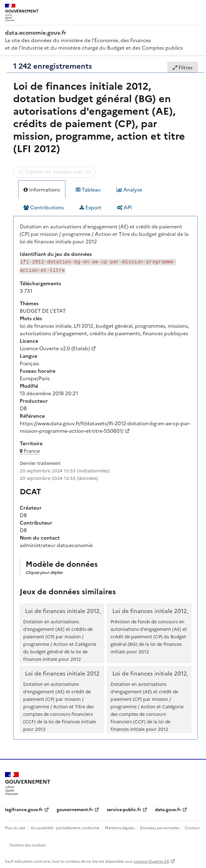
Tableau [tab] (88, 189)
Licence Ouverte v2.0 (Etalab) (55, 347)
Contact (192, 826)
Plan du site (15, 826)
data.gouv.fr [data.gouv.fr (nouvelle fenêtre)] (168, 808)
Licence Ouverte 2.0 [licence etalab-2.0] (151, 860)
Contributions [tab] (44, 207)
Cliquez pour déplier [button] (44, 571)
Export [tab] (90, 207)
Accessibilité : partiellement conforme (65, 826)
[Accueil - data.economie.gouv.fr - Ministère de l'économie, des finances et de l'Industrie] (103, 32)
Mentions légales (120, 826)
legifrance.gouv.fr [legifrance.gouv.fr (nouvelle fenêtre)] (24, 808)
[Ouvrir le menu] (197, 9)
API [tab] (124, 207)
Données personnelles (160, 826)
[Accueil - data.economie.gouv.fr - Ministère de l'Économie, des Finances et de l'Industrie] (28, 782)
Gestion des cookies (28, 843)
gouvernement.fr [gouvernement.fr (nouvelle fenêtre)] (75, 808)
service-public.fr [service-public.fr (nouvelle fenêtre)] (124, 808)
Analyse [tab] (129, 189)
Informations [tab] (42, 189)
